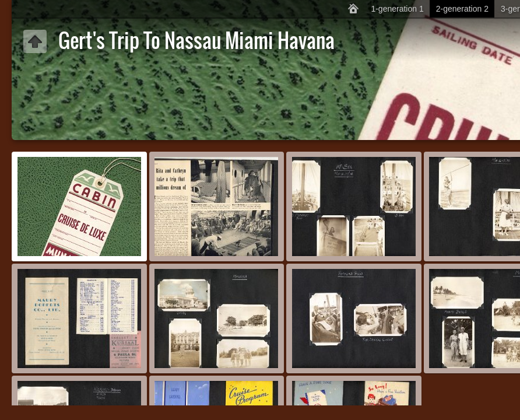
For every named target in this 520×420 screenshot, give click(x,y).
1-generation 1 (397, 9)
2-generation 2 (462, 9)
